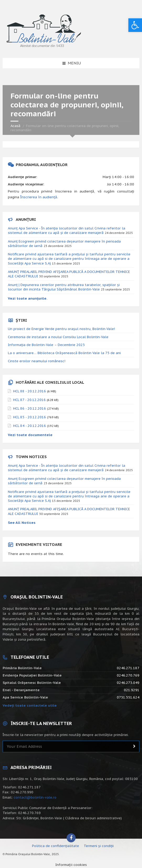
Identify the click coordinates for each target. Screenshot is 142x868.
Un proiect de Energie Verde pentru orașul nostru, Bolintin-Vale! (61, 329)
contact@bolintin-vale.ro (35, 797)
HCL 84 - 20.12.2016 (30, 426)
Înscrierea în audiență (39, 197)
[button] (135, 25)
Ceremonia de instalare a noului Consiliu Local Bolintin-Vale (58, 337)
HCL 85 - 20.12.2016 (30, 417)
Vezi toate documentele (30, 435)
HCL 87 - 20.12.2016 (29, 400)
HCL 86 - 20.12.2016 (30, 408)
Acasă (15, 126)
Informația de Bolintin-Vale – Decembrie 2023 (46, 345)
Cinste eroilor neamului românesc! (37, 361)
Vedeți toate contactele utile (30, 705)
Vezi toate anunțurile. (28, 298)
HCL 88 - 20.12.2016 (30, 391)
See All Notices (22, 523)
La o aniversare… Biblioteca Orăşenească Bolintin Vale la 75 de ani (64, 353)
